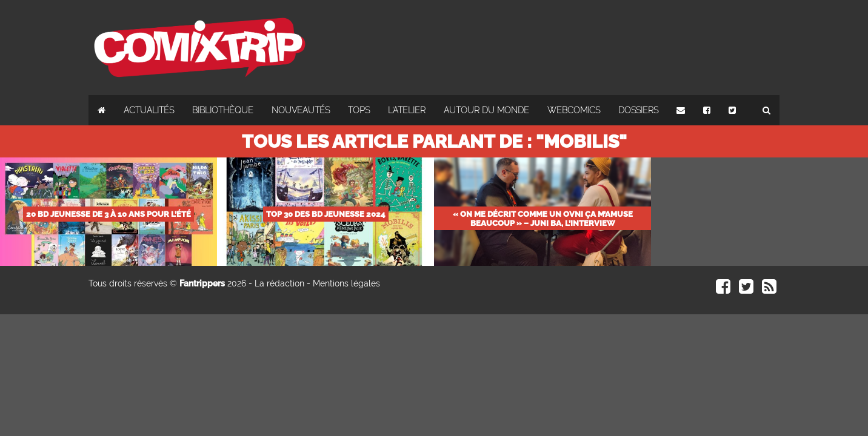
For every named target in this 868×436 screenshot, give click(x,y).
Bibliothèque (223, 110)
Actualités (149, 110)
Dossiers (638, 110)
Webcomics (574, 110)
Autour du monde (486, 110)
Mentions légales (346, 283)
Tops (359, 110)
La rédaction (279, 283)
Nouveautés (301, 110)
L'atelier (407, 110)
